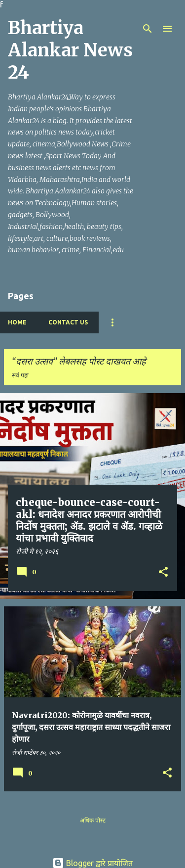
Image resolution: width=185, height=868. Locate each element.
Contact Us (68, 322)
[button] (163, 573)
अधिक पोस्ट (93, 820)
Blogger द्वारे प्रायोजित (92, 863)
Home (17, 322)
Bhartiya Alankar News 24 (70, 50)
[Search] (148, 29)
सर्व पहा (20, 375)
